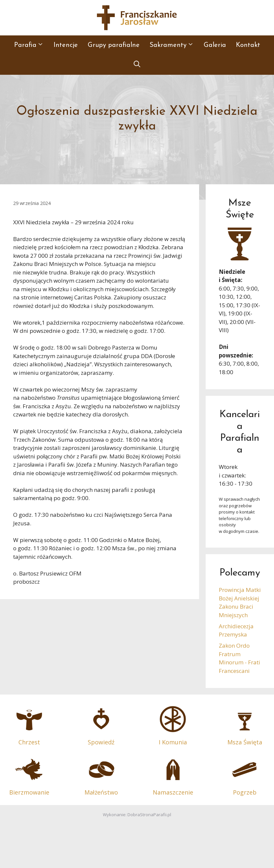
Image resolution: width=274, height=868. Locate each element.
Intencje (66, 45)
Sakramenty (174, 45)
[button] (137, 65)
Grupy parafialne (114, 45)
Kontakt (248, 45)
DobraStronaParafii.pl (149, 815)
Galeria (215, 45)
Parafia (31, 45)
